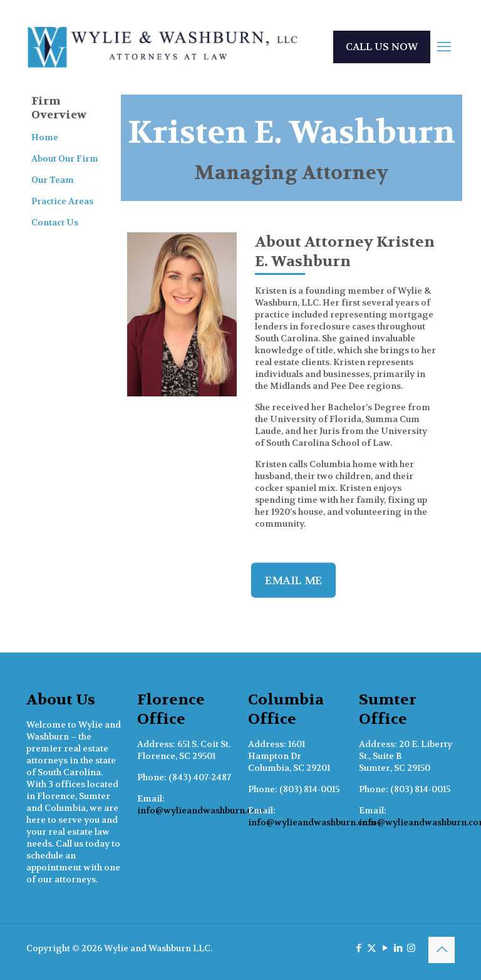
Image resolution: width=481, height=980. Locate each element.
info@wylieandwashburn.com (201, 810)
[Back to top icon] (442, 950)
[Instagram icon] (411, 948)
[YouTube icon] (385, 948)
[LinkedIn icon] (398, 948)
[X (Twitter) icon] (372, 948)
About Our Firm (65, 158)
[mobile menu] (444, 47)
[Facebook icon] (359, 948)
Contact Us (55, 222)
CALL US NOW (382, 47)
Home (45, 137)
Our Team (53, 180)
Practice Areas (62, 201)
